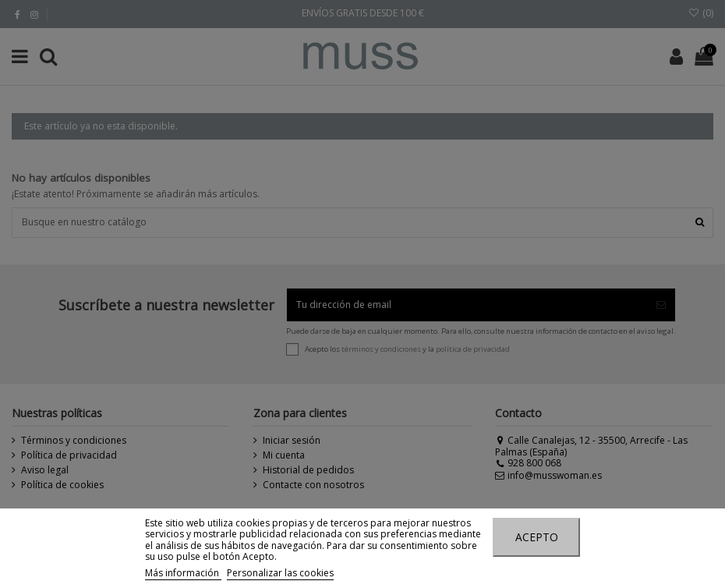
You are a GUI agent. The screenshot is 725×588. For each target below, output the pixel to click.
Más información (183, 573)
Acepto (537, 537)
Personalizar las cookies (280, 573)
